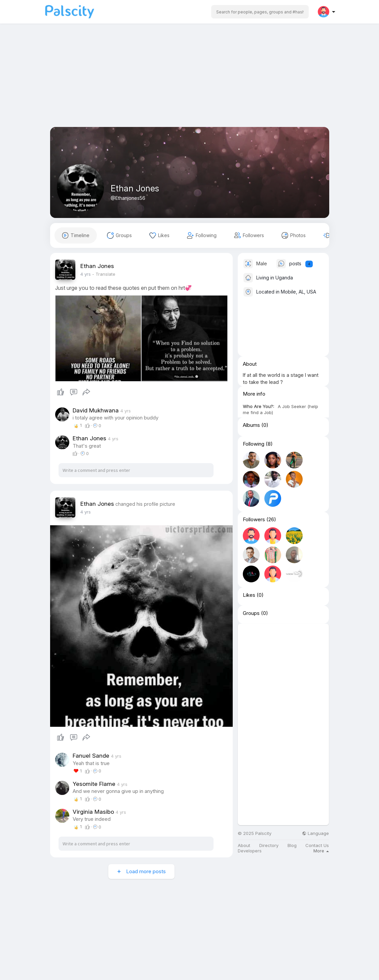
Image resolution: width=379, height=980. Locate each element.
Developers (250, 851)
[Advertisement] (190, 80)
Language (315, 833)
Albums (251, 425)
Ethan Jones (135, 188)
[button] (260, 12)
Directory (269, 845)
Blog (292, 845)
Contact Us (317, 845)
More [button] (321, 851)
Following (254, 444)
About (244, 845)
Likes (249, 595)
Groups (251, 613)
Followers (254, 520)
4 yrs (86, 274)
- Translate (104, 274)
